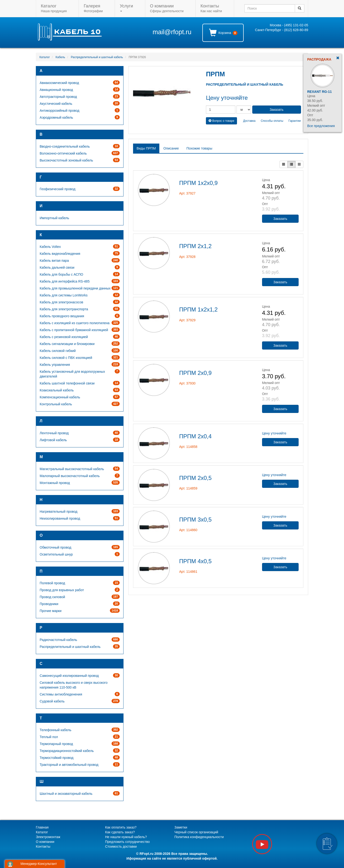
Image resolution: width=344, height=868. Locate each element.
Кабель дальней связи (57, 267)
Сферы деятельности (167, 8)
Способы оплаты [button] (272, 121)
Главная (42, 827)
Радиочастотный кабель (58, 640)
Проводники (49, 604)
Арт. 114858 (188, 447)
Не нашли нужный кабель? (126, 837)
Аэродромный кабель (56, 117)
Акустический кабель (56, 104)
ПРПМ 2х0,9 (195, 373)
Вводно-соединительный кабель (65, 146)
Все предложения (321, 126)
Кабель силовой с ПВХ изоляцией (66, 358)
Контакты (43, 846)
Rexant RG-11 (320, 92)
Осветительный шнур (56, 554)
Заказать (280, 219)
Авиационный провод (56, 90)
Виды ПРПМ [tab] (146, 148)
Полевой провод (52, 583)
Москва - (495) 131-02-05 (289, 25)
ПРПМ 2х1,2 (195, 246)
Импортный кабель (54, 218)
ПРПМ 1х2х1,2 (198, 309)
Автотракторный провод (58, 97)
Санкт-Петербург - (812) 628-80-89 (282, 30)
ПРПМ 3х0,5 (195, 520)
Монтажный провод (55, 483)
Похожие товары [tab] (199, 148)
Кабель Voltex (50, 247)
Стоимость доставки (121, 846)
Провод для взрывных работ (62, 590)
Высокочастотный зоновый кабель (66, 160)
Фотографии (93, 8)
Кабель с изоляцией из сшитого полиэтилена (75, 323)
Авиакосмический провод (59, 83)
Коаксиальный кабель (57, 390)
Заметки (181, 827)
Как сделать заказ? (120, 832)
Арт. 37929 (187, 320)
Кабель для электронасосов (61, 302)
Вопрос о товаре (221, 121)
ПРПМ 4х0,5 (195, 561)
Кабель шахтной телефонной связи (67, 383)
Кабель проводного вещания (62, 316)
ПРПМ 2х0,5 (195, 478)
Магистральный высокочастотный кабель (72, 469)
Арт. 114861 (188, 572)
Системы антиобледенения (61, 694)
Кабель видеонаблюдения (60, 254)
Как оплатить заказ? (121, 827)
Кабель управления (55, 365)
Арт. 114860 (188, 530)
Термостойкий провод (56, 758)
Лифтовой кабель (53, 440)
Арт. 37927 (187, 193)
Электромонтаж (48, 837)
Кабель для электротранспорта (64, 309)
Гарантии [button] (295, 121)
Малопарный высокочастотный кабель (70, 476)
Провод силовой (52, 597)
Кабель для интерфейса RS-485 (65, 281)
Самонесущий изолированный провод (69, 676)
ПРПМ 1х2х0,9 (198, 183)
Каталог (45, 57)
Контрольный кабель (56, 404)
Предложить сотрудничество (127, 842)
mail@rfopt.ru (172, 32)
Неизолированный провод (60, 518)
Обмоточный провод (55, 547)
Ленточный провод (54, 433)
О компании (45, 842)
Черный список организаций (196, 832)
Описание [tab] (171, 148)
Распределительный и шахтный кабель (97, 57)
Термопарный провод (56, 744)
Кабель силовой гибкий (58, 351)
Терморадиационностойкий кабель (67, 751)
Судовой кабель (52, 701)
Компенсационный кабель (60, 397)
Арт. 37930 (187, 383)
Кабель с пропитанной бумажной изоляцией (74, 330)
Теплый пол (49, 737)
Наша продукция (54, 8)
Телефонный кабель (55, 730)
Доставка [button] (249, 121)
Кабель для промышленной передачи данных (75, 288)
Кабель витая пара (54, 261)
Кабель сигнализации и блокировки (67, 344)
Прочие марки (51, 611)
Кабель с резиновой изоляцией (64, 337)
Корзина (223, 33)
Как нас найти (211, 8)
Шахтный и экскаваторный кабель (66, 794)
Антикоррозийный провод (59, 111)
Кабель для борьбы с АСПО (61, 274)
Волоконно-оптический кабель (63, 153)
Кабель (60, 57)
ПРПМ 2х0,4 (195, 436)
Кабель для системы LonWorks (64, 295)
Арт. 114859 (188, 488)
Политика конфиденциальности (199, 837)
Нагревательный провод (59, 512)
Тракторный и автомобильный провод (69, 765)
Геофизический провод (58, 189)
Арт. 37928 (187, 257)
